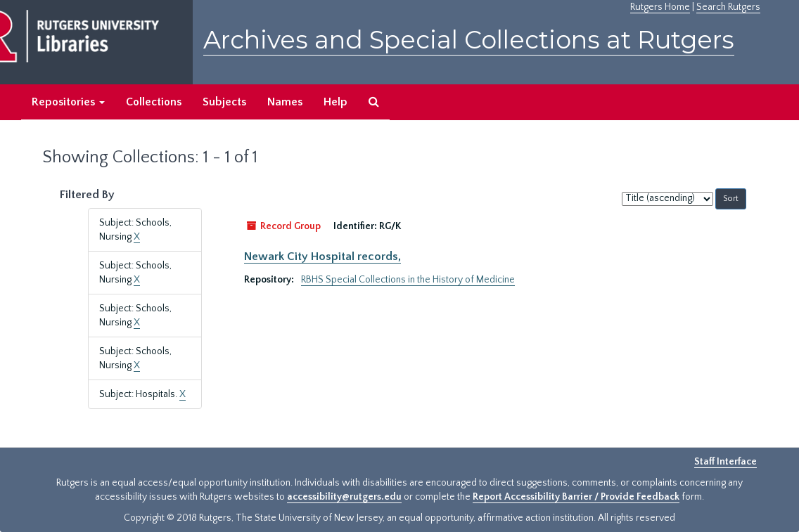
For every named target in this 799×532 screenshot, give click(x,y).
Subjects (224, 102)
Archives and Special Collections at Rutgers (469, 40)
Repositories (68, 102)
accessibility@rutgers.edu (344, 497)
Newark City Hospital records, (322, 257)
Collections (154, 102)
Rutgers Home (660, 7)
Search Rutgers (728, 7)
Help (335, 102)
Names (285, 102)
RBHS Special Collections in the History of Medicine (408, 280)
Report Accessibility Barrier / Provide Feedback (576, 497)
